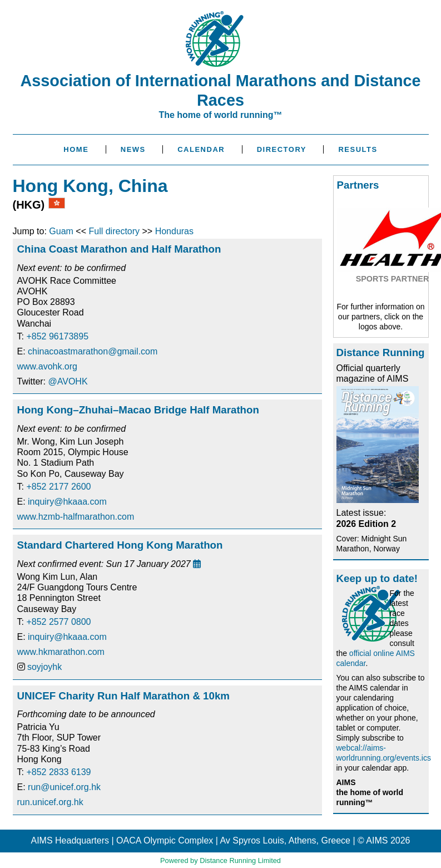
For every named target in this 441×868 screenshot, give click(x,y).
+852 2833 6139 (58, 772)
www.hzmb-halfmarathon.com (76, 517)
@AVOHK (68, 381)
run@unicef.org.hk (64, 787)
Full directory (114, 231)
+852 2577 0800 (58, 622)
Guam (61, 231)
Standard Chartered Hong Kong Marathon (120, 545)
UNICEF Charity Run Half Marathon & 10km (123, 696)
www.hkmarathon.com (61, 652)
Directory (282, 149)
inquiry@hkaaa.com (67, 502)
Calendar (201, 149)
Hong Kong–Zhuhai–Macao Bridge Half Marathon (138, 410)
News (133, 149)
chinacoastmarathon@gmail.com (93, 351)
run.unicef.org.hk (50, 802)
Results (358, 149)
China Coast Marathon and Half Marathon (119, 249)
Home (76, 149)
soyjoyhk (44, 667)
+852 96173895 (57, 336)
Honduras (174, 231)
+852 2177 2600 (58, 487)
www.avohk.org (48, 366)
